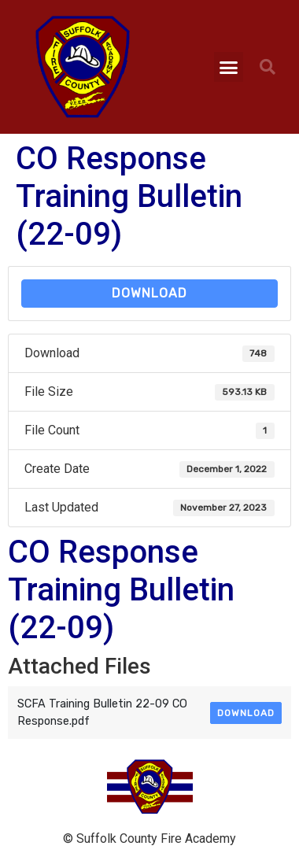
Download (149, 293)
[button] (229, 67)
